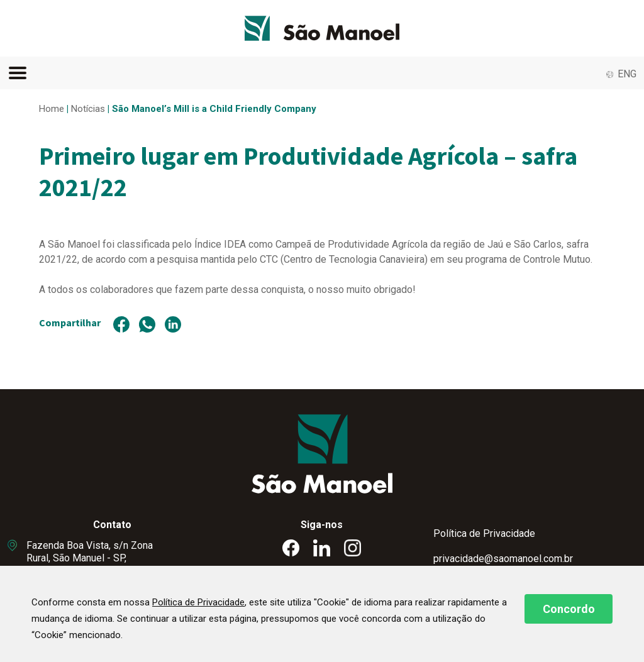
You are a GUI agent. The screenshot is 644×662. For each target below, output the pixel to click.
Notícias (88, 109)
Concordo (569, 609)
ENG (627, 74)
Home (52, 109)
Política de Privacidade (484, 533)
